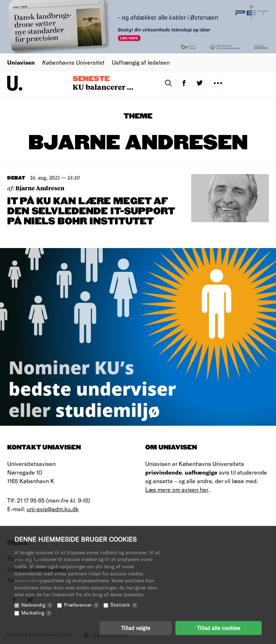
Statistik (124, 605)
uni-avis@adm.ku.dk (53, 509)
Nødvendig (37, 605)
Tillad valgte (136, 628)
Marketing (36, 613)
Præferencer (82, 605)
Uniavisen (21, 62)
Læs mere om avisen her (177, 489)
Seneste (91, 79)
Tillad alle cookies (218, 628)
